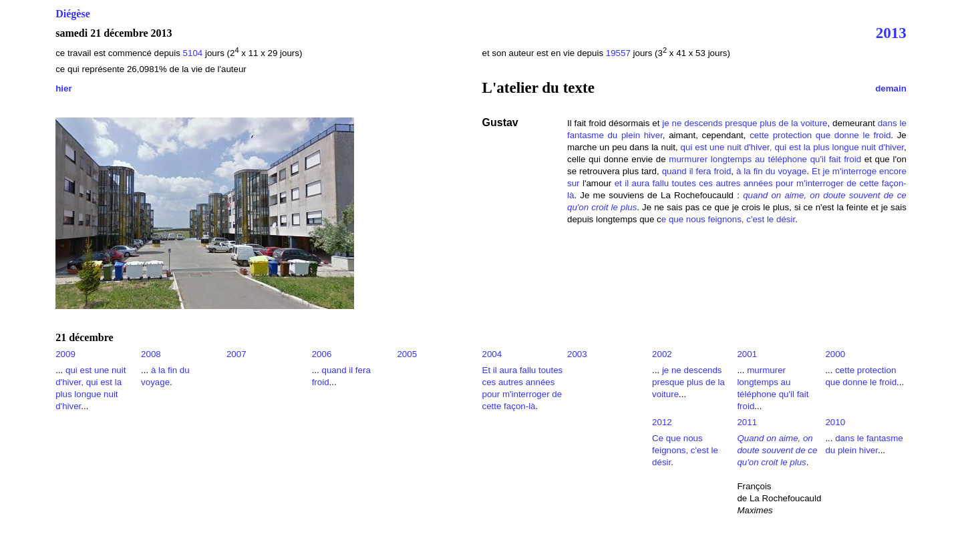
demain (891, 88)
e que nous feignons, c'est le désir (728, 219)
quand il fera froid (697, 171)
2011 (747, 422)
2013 (891, 33)
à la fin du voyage (771, 171)
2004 (492, 354)
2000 (835, 354)
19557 (618, 53)
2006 (322, 354)
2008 (151, 354)
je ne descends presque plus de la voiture (745, 123)
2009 (65, 354)
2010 (835, 422)
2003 (577, 354)
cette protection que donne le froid (820, 135)
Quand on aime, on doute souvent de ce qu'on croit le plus (777, 450)
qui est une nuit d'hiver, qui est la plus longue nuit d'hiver (792, 147)
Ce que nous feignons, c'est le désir (685, 450)
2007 (236, 354)
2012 (662, 422)
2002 (662, 354)
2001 (747, 354)
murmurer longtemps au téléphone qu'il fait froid (765, 159)
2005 (407, 354)
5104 (194, 53)
